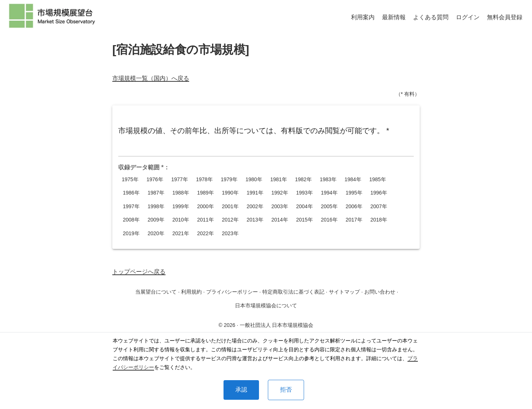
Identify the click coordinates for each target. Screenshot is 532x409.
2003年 (280, 207)
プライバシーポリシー (232, 292)
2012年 (230, 220)
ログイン (468, 17)
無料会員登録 (505, 17)
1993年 (304, 193)
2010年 (181, 220)
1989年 (205, 193)
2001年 (230, 207)
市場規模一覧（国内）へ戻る (151, 78)
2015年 (304, 220)
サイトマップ (344, 292)
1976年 (155, 180)
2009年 (156, 220)
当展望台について (156, 292)
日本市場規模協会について (266, 305)
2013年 (255, 220)
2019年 (131, 234)
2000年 (205, 207)
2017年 (354, 220)
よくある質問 (431, 17)
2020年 (156, 234)
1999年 (181, 207)
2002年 (255, 207)
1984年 (353, 180)
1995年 (354, 193)
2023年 (230, 234)
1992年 (280, 193)
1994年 (329, 193)
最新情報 (394, 17)
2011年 (205, 220)
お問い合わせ (380, 292)
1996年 (379, 193)
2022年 (205, 234)
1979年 (229, 180)
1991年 (255, 193)
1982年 (303, 180)
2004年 (304, 207)
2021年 (181, 234)
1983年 (328, 180)
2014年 (280, 220)
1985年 (378, 180)
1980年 (254, 180)
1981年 (279, 180)
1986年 (131, 193)
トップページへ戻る (139, 272)
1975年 (130, 180)
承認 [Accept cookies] (241, 390)
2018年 (379, 220)
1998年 (156, 207)
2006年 (354, 207)
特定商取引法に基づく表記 (293, 292)
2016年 (329, 220)
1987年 (156, 193)
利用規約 (191, 292)
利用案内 (363, 17)
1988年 (181, 193)
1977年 (180, 180)
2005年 (329, 207)
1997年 (131, 207)
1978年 (204, 180)
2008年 (131, 220)
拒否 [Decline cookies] (286, 390)
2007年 (379, 207)
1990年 (230, 193)
